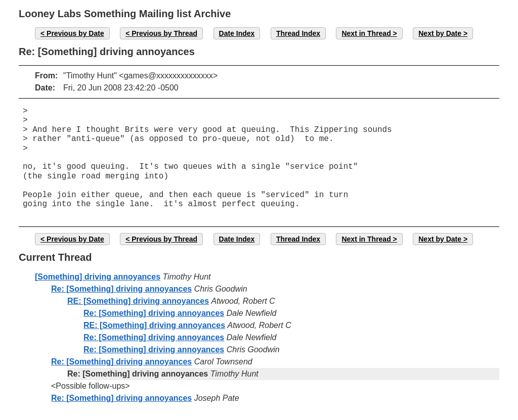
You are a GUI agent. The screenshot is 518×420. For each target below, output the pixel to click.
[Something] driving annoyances (98, 277)
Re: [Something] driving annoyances (121, 289)
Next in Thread (366, 33)
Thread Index (298, 33)
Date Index (237, 33)
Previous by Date (75, 33)
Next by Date (440, 33)
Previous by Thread (164, 33)
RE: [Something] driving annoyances (138, 301)
